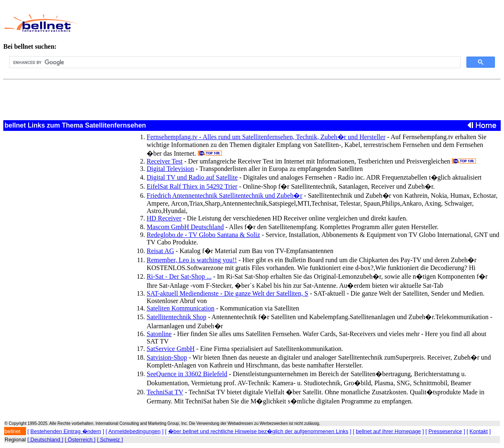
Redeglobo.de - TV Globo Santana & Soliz (203, 235)
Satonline (159, 334)
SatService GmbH (171, 349)
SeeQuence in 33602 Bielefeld (187, 374)
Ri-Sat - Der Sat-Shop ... (179, 276)
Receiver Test (165, 161)
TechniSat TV (165, 392)
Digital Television (170, 169)
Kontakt (479, 431)
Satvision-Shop (167, 357)
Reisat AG (160, 251)
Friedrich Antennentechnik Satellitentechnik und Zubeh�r (225, 196)
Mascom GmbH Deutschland (185, 227)
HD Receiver (164, 218)
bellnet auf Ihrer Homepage (388, 431)
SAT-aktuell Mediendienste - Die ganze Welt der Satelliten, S (227, 293)
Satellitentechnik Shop (176, 317)
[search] (234, 62)
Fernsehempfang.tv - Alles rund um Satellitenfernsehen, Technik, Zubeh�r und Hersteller (266, 137)
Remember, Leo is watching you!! (192, 260)
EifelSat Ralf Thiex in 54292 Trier (192, 186)
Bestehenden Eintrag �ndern (66, 431)
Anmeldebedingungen (134, 431)
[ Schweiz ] (110, 440)
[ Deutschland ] (45, 440)
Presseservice (445, 431)
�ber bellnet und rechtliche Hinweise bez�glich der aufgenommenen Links (258, 431)
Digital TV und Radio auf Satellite (192, 177)
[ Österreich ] (80, 440)
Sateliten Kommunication (181, 308)
